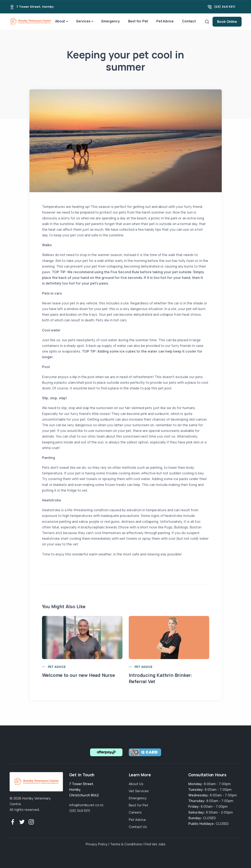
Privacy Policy (97, 844)
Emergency (110, 21)
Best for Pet (138, 21)
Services (83, 21)
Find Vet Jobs (155, 844)
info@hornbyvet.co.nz (86, 805)
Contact (189, 21)
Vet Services (139, 791)
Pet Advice (165, 21)
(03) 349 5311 (225, 7)
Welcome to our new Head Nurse (78, 675)
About (60, 21)
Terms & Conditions (126, 844)
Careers (135, 812)
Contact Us (138, 827)
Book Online (227, 22)
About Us (136, 784)
